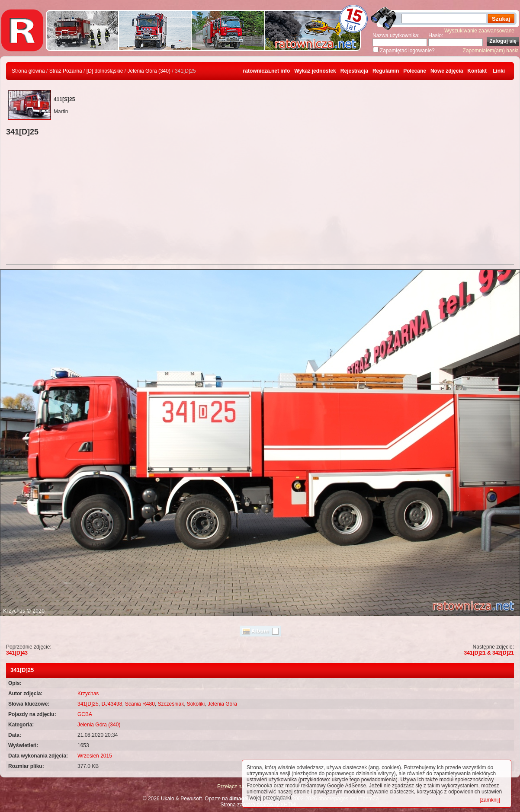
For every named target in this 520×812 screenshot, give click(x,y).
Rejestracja (354, 71)
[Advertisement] (260, 201)
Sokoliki (196, 704)
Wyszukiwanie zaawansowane (479, 31)
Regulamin (386, 71)
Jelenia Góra (222, 704)
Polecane (415, 71)
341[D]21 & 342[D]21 (489, 653)
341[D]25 (88, 704)
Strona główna (28, 71)
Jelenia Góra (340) (149, 71)
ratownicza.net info (267, 71)
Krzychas (88, 694)
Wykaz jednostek (315, 71)
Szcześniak (171, 704)
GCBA (85, 714)
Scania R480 (140, 704)
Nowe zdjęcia (447, 71)
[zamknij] (490, 800)
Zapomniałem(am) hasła (491, 51)
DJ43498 (112, 704)
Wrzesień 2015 (95, 756)
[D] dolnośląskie (105, 71)
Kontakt (477, 71)
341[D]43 (17, 653)
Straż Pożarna (66, 71)
